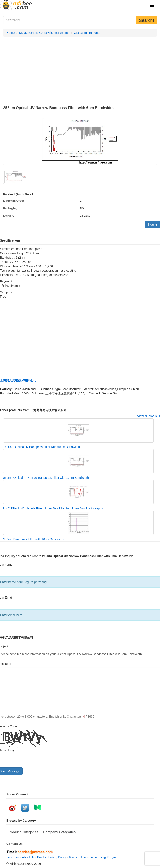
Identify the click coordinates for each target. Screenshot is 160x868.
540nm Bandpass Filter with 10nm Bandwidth (34, 539)
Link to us (13, 857)
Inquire (153, 224)
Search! (146, 20)
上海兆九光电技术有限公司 (18, 380)
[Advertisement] (80, 71)
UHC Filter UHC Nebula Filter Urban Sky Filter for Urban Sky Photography (53, 508)
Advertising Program (104, 857)
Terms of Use (78, 857)
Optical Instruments (87, 33)
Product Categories (23, 832)
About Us (28, 857)
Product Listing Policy (52, 857)
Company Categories (59, 832)
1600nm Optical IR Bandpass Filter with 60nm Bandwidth (42, 447)
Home (11, 33)
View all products (149, 416)
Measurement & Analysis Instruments (44, 33)
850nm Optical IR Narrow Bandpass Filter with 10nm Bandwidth (46, 478)
